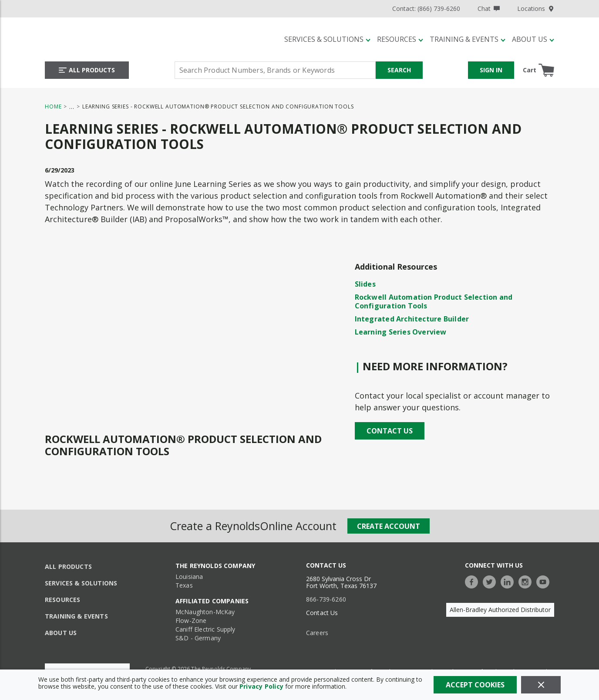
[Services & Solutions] (327, 39)
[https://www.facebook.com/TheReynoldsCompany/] (474, 581)
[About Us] (533, 39)
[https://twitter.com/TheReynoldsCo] (491, 581)
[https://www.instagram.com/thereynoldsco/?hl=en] (527, 581)
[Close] (541, 685)
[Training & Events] (468, 39)
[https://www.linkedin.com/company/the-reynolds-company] (509, 581)
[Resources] (400, 39)
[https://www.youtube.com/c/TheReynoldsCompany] (545, 581)
